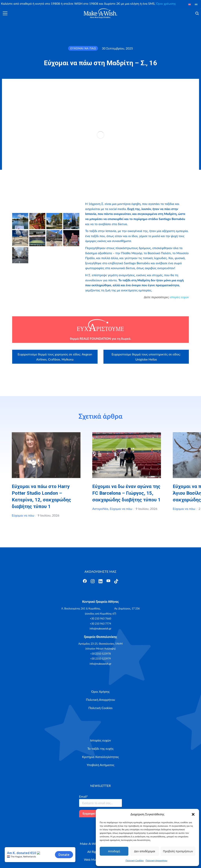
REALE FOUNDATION (95, 338)
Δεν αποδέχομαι (145, 851)
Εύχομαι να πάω (23, 515)
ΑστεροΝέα (100, 509)
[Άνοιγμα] (5, 13)
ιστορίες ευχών (179, 297)
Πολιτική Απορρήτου (157, 860)
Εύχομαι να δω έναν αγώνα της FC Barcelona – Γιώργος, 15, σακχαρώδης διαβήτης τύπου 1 (126, 493)
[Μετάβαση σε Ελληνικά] (196, 4)
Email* (84, 796)
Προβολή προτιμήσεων (178, 851)
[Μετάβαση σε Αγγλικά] (190, 4)
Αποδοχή (114, 851)
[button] (193, 814)
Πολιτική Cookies (135, 860)
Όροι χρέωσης (166, 3)
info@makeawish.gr (100, 629)
